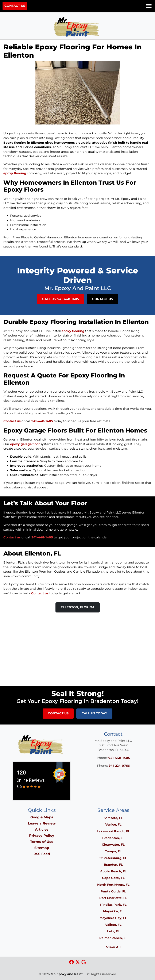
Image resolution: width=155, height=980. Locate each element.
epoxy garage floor (25, 444)
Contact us (12, 421)
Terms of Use (42, 842)
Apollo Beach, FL (113, 871)
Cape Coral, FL (113, 878)
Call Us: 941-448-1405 (61, 299)
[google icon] (84, 962)
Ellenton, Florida (78, 607)
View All (113, 947)
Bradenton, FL (113, 838)
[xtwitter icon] (78, 962)
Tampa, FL (113, 851)
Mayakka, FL (113, 911)
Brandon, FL (113, 865)
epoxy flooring (15, 173)
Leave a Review (42, 823)
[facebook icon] (72, 962)
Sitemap (42, 848)
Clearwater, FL (113, 845)
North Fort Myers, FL (113, 885)
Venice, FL (113, 825)
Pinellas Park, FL (113, 905)
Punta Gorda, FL (113, 891)
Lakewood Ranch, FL (113, 831)
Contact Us (15, 6)
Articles (42, 829)
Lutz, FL (113, 931)
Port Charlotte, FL (113, 898)
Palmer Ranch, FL (113, 938)
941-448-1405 (42, 421)
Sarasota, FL (113, 818)
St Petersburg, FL (113, 858)
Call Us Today (94, 713)
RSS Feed (42, 854)
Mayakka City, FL (113, 918)
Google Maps (42, 817)
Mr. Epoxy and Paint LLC (70, 974)
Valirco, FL (113, 925)
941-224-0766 (119, 766)
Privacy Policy (42, 836)
